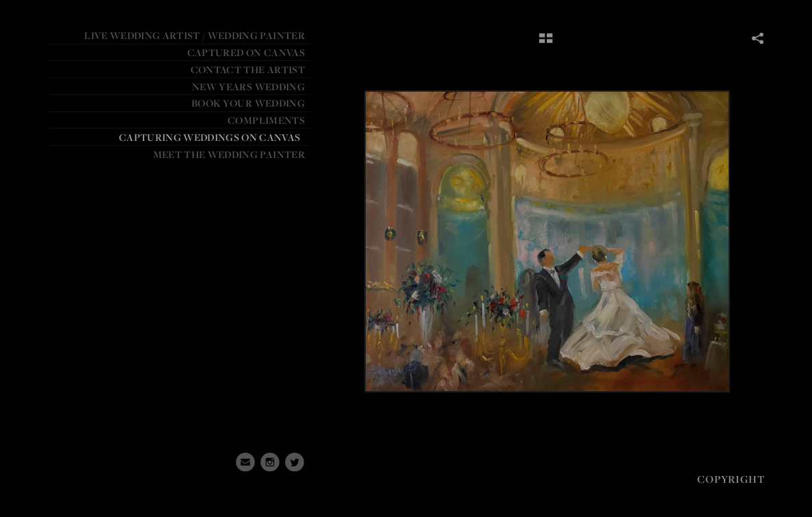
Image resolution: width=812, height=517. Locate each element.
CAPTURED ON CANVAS (246, 52)
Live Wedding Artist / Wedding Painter (194, 35)
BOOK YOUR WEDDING (248, 103)
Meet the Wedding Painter (229, 154)
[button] (546, 43)
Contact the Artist (248, 69)
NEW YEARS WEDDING (248, 87)
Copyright (731, 479)
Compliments (266, 120)
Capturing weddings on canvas (210, 137)
